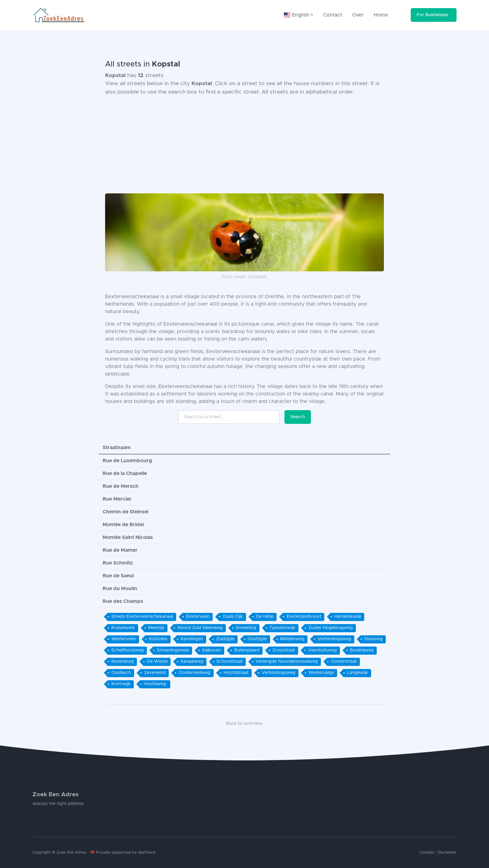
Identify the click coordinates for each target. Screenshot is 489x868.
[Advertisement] (244, 145)
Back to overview (244, 724)
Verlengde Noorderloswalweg (287, 662)
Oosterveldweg (195, 673)
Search (298, 417)
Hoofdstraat (236, 673)
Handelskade (348, 617)
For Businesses (432, 15)
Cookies (427, 853)
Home (381, 15)
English (297, 15)
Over (358, 15)
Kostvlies (158, 639)
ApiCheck (147, 853)
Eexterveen (198, 617)
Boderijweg (362, 650)
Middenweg (292, 639)
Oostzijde (257, 639)
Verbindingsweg (334, 639)
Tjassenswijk (282, 628)
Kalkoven (212, 650)
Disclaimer (447, 853)
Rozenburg (123, 662)
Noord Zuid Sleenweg (200, 628)
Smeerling (246, 628)
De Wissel (157, 662)
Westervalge (321, 673)
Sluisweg (373, 639)
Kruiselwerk (123, 628)
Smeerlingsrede (173, 650)
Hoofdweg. (155, 684)
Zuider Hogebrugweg (331, 628)
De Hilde (265, 617)
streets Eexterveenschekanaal (142, 617)
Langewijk (358, 673)
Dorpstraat (284, 650)
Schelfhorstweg (128, 650)
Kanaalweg (192, 662)
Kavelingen (192, 639)
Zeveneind (155, 673)
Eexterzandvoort (304, 617)
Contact (333, 15)
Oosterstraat (344, 662)
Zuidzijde (225, 639)
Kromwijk (121, 684)
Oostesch (121, 673)
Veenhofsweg (322, 650)
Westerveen (124, 639)
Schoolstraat (230, 662)
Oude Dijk (233, 617)
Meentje (156, 628)
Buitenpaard (247, 650)
